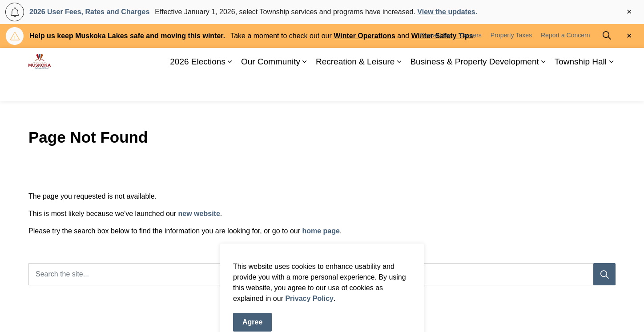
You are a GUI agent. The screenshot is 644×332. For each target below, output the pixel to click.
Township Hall (581, 88)
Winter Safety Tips (442, 36)
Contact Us (435, 61)
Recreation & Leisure (355, 88)
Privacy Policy (309, 326)
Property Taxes (511, 61)
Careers (471, 61)
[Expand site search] (607, 61)
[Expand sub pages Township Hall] (611, 88)
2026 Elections (198, 88)
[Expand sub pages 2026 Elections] (230, 88)
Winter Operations (364, 36)
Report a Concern (566, 61)
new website (199, 214)
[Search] (604, 274)
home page (321, 231)
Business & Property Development (474, 88)
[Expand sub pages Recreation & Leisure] (399, 88)
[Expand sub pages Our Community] (305, 88)
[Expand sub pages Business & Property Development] (543, 88)
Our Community (271, 88)
